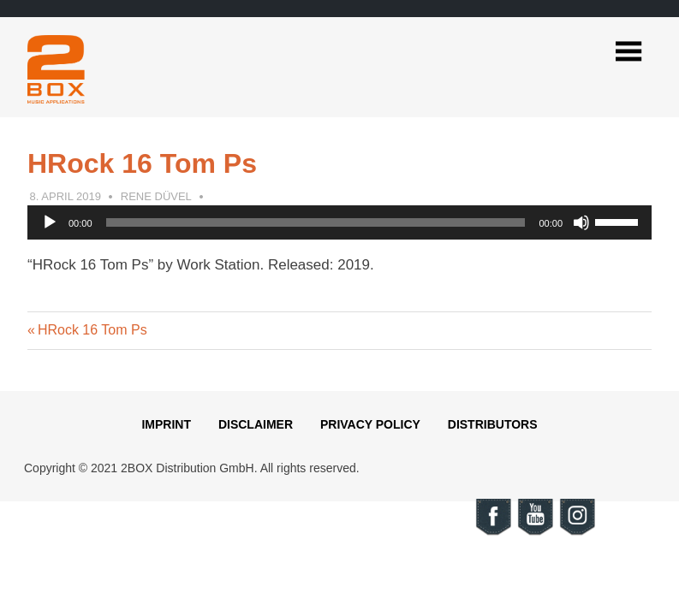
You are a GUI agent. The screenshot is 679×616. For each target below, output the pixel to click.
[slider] (316, 222)
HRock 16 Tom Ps (92, 330)
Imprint (166, 424)
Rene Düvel (156, 196)
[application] (339, 222)
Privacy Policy (370, 424)
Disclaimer (256, 424)
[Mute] (581, 222)
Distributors (493, 424)
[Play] (50, 222)
